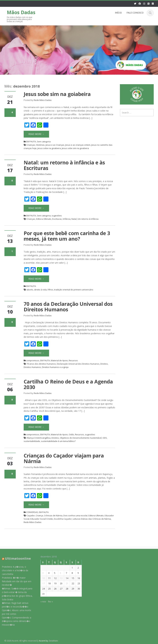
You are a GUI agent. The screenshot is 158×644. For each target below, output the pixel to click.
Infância (67, 219)
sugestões (57, 216)
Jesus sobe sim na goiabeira (57, 94)
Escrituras (57, 219)
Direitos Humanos (32, 367)
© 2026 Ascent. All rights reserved (21, 641)
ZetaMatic (53, 641)
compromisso (33, 360)
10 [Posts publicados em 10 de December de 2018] (41, 578)
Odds (71, 434)
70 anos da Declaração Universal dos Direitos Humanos (68, 307)
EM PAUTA (31, 142)
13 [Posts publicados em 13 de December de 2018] (58, 578)
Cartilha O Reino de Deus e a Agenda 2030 (68, 384)
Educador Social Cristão (42, 519)
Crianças (31, 145)
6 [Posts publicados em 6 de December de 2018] (58, 573)
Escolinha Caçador (63, 519)
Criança (39, 515)
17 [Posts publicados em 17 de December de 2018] (41, 583)
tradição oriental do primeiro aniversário (74, 290)
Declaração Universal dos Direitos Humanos (78, 364)
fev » (48, 602)
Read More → (36, 134)
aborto (30, 290)
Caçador (31, 515)
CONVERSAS (32, 512)
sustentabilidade (32, 441)
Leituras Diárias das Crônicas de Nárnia (92, 519)
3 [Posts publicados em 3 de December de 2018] (40, 573)
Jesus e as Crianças (55, 145)
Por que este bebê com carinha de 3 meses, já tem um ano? (67, 236)
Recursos (73, 360)
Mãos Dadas (21, 12)
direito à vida (40, 290)
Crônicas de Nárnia (53, 515)
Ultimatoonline (15, 558)
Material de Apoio (59, 360)
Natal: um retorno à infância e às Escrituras (64, 165)
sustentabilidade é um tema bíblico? (58, 441)
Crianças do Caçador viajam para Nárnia (64, 458)
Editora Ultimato (44, 219)
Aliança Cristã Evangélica (39, 438)
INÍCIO (118, 13)
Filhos (50, 290)
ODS (105, 438)
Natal (74, 219)
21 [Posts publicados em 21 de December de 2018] (64, 583)
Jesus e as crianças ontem (78, 145)
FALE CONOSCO (135, 13)
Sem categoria (44, 142)
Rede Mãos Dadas (43, 100)
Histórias (40, 145)
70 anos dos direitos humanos (41, 364)
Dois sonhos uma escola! (75, 515)
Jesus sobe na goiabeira (49, 148)
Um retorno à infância (88, 219)
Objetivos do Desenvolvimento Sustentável (81, 438)
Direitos (104, 364)
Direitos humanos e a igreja (55, 367)
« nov (41, 602)
